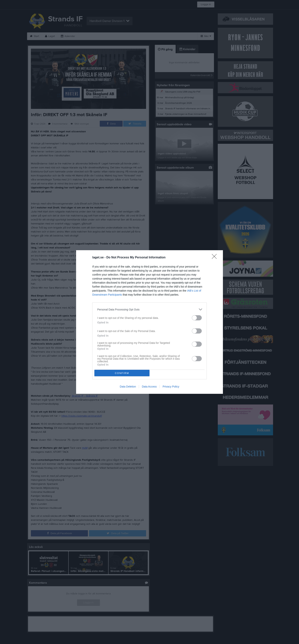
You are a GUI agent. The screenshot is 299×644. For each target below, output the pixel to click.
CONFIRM (122, 373)
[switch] (197, 318)
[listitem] (149, 309)
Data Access (149, 387)
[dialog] (149, 322)
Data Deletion (128, 387)
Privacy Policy (171, 387)
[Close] (215, 258)
